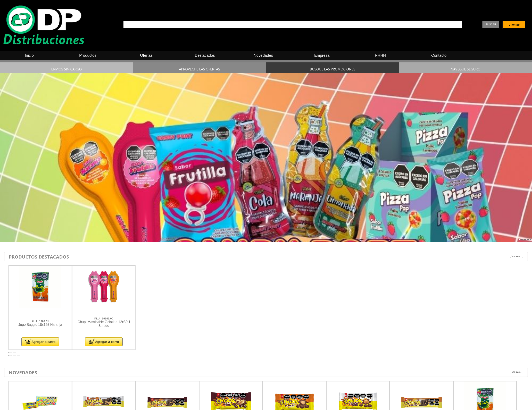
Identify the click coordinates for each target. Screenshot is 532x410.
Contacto (439, 55)
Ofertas (146, 55)
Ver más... (517, 256)
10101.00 (107, 319)
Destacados (205, 55)
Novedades (263, 55)
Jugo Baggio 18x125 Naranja (40, 325)
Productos (88, 55)
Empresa (322, 55)
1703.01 (44, 321)
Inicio (29, 55)
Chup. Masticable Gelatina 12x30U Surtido (104, 324)
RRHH (380, 55)
